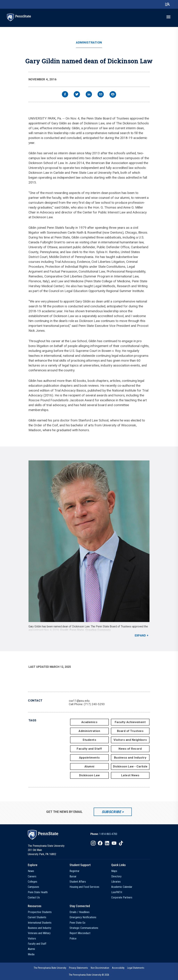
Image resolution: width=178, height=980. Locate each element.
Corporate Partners (122, 897)
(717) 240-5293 (94, 704)
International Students (40, 923)
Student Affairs (78, 882)
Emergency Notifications (83, 917)
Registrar (74, 871)
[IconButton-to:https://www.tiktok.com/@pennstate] (121, 843)
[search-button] (167, 4)
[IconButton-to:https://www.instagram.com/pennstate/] (93, 843)
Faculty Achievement (130, 722)
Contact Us (34, 897)
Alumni (89, 766)
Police (73, 939)
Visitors (32, 939)
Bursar (73, 876)
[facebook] (65, 95)
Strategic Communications (84, 928)
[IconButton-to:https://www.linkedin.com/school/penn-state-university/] (107, 843)
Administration (89, 43)
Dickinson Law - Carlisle (130, 766)
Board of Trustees (130, 731)
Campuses (33, 887)
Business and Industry (130, 758)
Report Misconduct (80, 933)
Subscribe (111, 812)
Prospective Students (40, 912)
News (31, 871)
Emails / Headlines (80, 912)
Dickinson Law (89, 775)
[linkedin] (89, 95)
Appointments (89, 758)
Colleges (33, 882)
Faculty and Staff (89, 749)
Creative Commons (98, 630)
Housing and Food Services (84, 887)
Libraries (116, 882)
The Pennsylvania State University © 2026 (89, 975)
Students (89, 740)
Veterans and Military (39, 933)
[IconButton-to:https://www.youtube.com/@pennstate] (114, 843)
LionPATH (117, 892)
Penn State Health (38, 892)
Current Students (37, 917)
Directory (116, 876)
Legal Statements (136, 968)
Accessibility (118, 968)
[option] (104, 834)
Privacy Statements (78, 968)
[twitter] (77, 95)
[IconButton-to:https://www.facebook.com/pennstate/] (100, 843)
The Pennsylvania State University (50, 968)
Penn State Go (77, 923)
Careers (32, 876)
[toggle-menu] (168, 17)
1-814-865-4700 (108, 834)
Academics (89, 722)
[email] (101, 95)
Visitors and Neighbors (130, 740)
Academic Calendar (122, 887)
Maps (114, 871)
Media (31, 954)
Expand (140, 636)
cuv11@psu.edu (79, 701)
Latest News (130, 775)
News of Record (130, 749)
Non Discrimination (100, 968)
